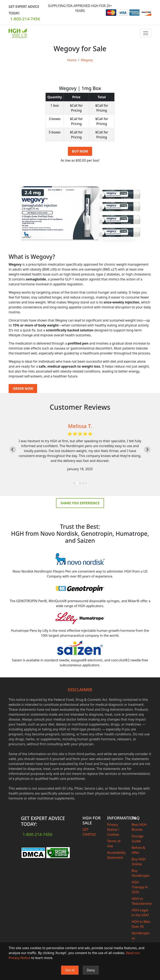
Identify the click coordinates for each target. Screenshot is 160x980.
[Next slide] (147, 450)
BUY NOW (80, 151)
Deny (91, 970)
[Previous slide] (13, 450)
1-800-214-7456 (25, 19)
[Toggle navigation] (146, 33)
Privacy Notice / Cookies (113, 830)
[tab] (74, 483)
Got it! (70, 970)
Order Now (23, 389)
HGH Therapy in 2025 (140, 887)
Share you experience (80, 503)
